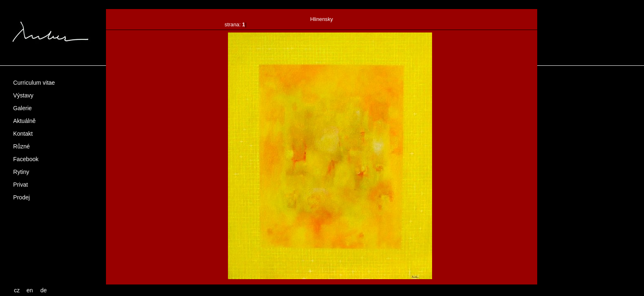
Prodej (22, 197)
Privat (21, 185)
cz (17, 290)
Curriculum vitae (34, 83)
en (30, 290)
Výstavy (23, 95)
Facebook (26, 159)
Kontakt (23, 134)
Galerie (22, 108)
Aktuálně (24, 121)
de (44, 290)
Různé (22, 146)
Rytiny (21, 172)
